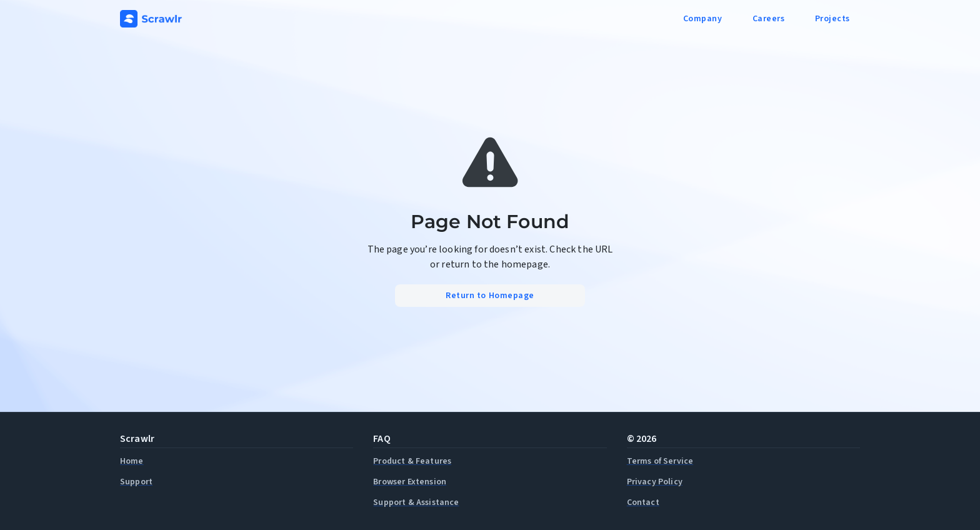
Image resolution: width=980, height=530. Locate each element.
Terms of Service (660, 461)
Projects (832, 18)
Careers (769, 18)
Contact (643, 502)
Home (132, 461)
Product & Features (412, 461)
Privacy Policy (655, 482)
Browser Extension (410, 482)
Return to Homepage (490, 295)
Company (703, 18)
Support (136, 482)
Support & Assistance (416, 502)
